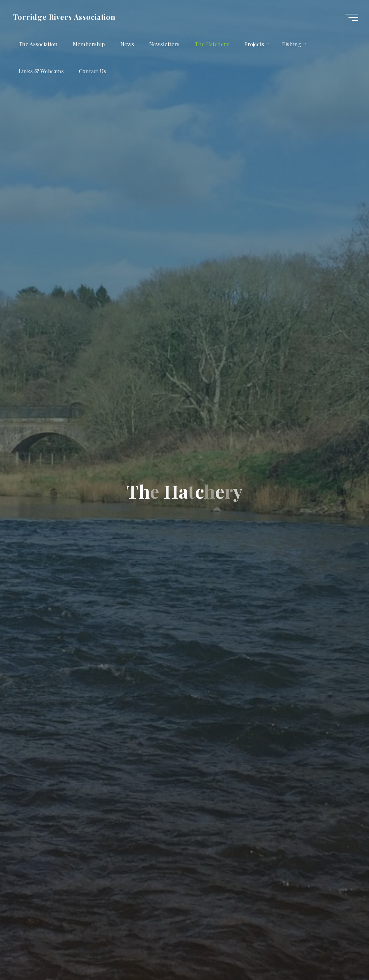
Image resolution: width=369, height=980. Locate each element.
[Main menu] (352, 17)
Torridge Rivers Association (64, 17)
